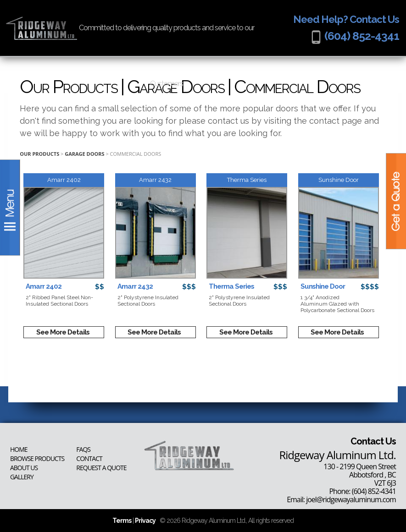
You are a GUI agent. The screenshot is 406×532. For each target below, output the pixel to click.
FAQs (83, 450)
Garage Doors (84, 154)
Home (19, 450)
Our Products (39, 154)
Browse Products (37, 459)
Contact (89, 459)
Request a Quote (101, 468)
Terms (122, 521)
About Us (24, 468)
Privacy (145, 521)
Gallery (22, 477)
